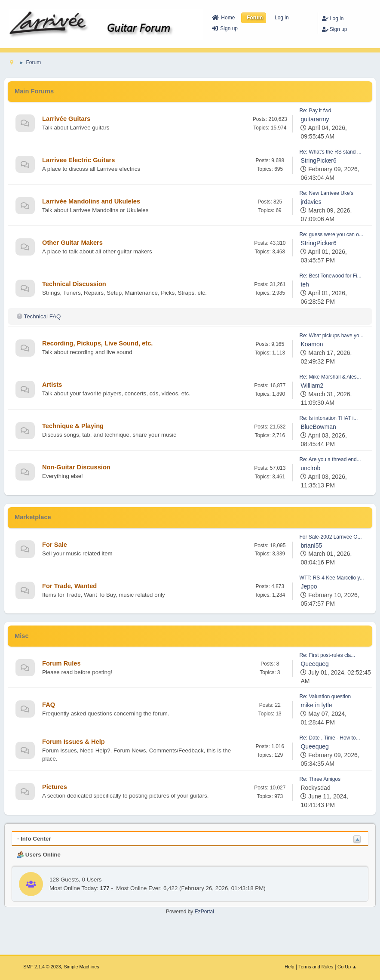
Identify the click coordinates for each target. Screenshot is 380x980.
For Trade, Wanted (69, 586)
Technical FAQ (42, 316)
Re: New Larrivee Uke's (326, 193)
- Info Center (34, 839)
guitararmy (315, 119)
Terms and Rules (316, 967)
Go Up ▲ (347, 967)
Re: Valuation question (325, 696)
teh (305, 284)
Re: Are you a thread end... (330, 459)
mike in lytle (316, 705)
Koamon (312, 344)
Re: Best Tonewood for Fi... (330, 276)
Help (289, 967)
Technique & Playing (73, 426)
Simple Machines (82, 967)
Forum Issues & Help (74, 742)
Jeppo (309, 586)
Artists (52, 385)
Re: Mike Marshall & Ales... (330, 377)
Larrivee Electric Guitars (78, 160)
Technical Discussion (74, 284)
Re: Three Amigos (320, 779)
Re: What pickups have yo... (331, 336)
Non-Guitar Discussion (76, 467)
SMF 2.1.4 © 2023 (42, 967)
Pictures (55, 787)
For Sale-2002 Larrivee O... (330, 537)
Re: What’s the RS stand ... (330, 152)
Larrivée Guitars (66, 119)
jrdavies (311, 202)
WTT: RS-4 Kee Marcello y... (331, 578)
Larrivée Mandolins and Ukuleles (91, 201)
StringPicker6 (318, 160)
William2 (312, 385)
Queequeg (314, 664)
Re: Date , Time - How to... (329, 738)
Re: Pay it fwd (315, 111)
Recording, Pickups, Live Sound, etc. (97, 343)
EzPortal (204, 912)
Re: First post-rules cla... (327, 655)
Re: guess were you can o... (331, 234)
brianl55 (311, 545)
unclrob (310, 468)
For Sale (55, 545)
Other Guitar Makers (72, 243)
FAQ (49, 705)
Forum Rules (61, 663)
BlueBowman (318, 427)
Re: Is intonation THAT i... (328, 418)
